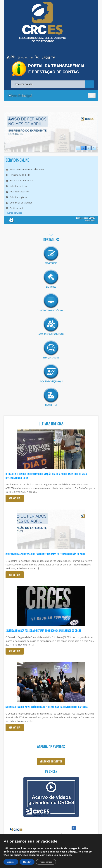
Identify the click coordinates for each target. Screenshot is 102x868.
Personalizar (46, 862)
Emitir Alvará (16, 208)
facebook (83, 830)
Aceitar (11, 862)
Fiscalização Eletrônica (21, 180)
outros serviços (14, 213)
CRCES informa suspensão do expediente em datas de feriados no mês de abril (45, 554)
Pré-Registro (51, 263)
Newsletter (51, 405)
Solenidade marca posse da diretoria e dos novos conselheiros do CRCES (43, 631)
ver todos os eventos (51, 761)
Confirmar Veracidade (21, 203)
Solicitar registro (18, 197)
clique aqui (86, 219)
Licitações (51, 287)
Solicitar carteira (18, 186)
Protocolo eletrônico (51, 311)
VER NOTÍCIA (15, 498)
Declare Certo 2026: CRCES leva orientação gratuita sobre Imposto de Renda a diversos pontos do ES (46, 476)
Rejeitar (27, 862)
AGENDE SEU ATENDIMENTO (51, 334)
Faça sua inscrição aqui (51, 381)
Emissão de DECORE (20, 175)
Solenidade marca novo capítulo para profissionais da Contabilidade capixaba (47, 707)
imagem (51, 253)
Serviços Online (51, 358)
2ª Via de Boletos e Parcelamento (27, 169)
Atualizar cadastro (19, 191)
